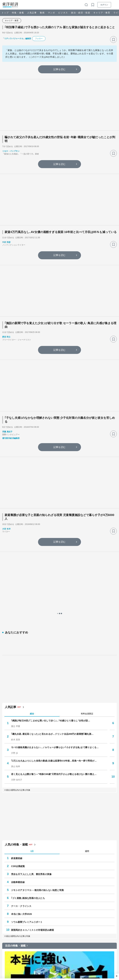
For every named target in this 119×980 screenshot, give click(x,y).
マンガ (51, 13)
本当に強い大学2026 (21, 819)
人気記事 (32, 13)
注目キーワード (14, 937)
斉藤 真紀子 (7, 432)
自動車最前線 (18, 787)
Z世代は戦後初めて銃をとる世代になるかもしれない (46, 972)
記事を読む (59, 69)
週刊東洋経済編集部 (11, 438)
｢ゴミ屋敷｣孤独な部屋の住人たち (28, 803)
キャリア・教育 (102, 13)
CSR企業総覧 (18, 771)
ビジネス (63, 13)
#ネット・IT (58, 945)
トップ (5, 13)
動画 (42, 13)
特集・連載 (18, 13)
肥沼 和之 (6, 337)
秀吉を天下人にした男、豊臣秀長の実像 (31, 779)
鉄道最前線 (17, 763)
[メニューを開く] (115, 5)
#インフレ (22, 945)
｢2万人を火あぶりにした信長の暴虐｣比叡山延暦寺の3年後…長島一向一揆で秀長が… (54, 666)
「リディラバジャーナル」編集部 (17, 39)
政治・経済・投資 (81, 13)
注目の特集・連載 (15, 851)
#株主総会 (106, 945)
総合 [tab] (32, 619)
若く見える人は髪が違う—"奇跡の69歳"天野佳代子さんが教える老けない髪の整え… (54, 679)
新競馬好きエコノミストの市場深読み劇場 (32, 835)
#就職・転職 (11, 951)
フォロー (39, 39)
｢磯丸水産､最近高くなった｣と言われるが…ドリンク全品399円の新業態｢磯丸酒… (52, 639)
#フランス (44, 945)
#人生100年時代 (28, 951)
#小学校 (33, 945)
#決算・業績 (72, 945)
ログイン (104, 5)
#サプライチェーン (89, 945)
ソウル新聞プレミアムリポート (27, 827)
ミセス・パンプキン (11, 151)
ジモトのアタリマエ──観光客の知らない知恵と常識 (37, 795)
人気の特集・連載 (16, 750)
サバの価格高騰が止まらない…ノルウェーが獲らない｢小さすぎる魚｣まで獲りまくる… (55, 653)
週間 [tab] (87, 756)
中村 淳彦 (6, 242)
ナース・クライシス (21, 811)
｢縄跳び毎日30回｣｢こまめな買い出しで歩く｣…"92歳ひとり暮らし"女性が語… (51, 626)
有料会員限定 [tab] (87, 619)
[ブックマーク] (113, 40)
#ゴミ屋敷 (10, 945)
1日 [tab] (32, 756)
